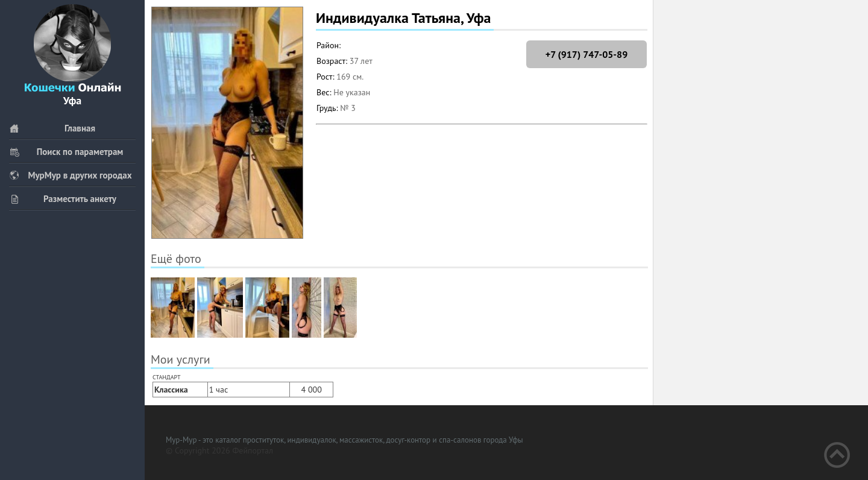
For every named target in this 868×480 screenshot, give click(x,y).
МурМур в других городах (71, 175)
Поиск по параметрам (66, 152)
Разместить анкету (63, 199)
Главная (52, 128)
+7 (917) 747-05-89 (587, 54)
